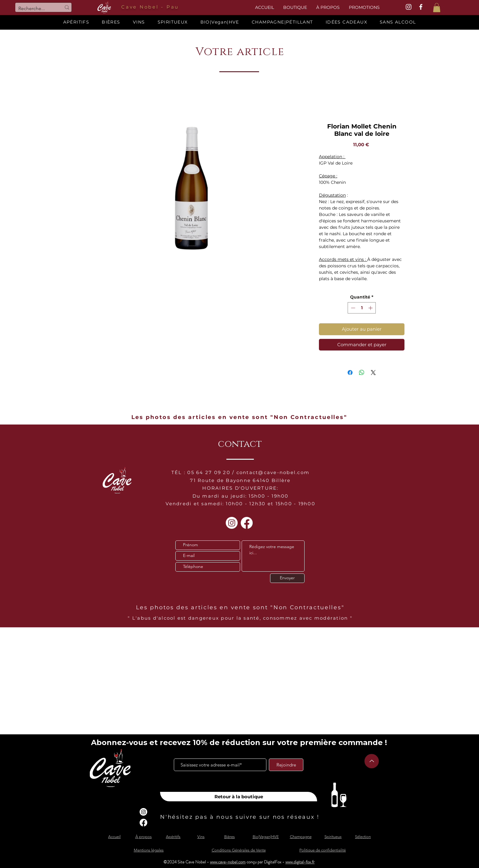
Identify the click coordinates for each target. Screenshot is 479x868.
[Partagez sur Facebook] (350, 373)
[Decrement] (352, 308)
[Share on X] (373, 373)
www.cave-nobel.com (228, 862)
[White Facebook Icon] (421, 7)
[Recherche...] (35, 9)
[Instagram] (232, 523)
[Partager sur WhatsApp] (362, 373)
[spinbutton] (362, 308)
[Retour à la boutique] (239, 797)
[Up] (372, 761)
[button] (437, 8)
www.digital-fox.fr (300, 862)
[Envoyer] (287, 578)
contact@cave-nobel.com (273, 472)
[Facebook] (247, 523)
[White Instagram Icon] (409, 7)
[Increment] (371, 308)
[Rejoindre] (286, 765)
